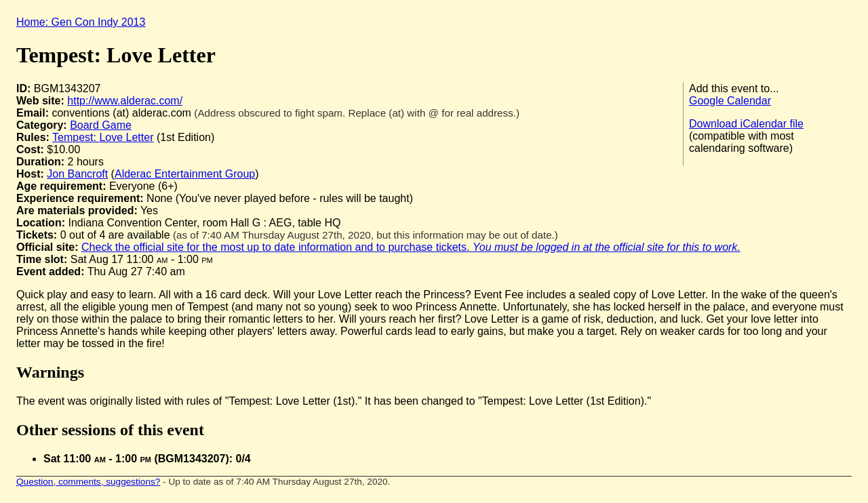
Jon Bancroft (77, 174)
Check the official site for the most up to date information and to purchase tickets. (411, 247)
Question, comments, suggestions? (88, 482)
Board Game (101, 125)
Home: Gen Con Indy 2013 (81, 22)
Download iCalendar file (746, 124)
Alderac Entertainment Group (185, 174)
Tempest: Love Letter (103, 137)
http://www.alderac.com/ (125, 101)
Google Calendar (730, 101)
